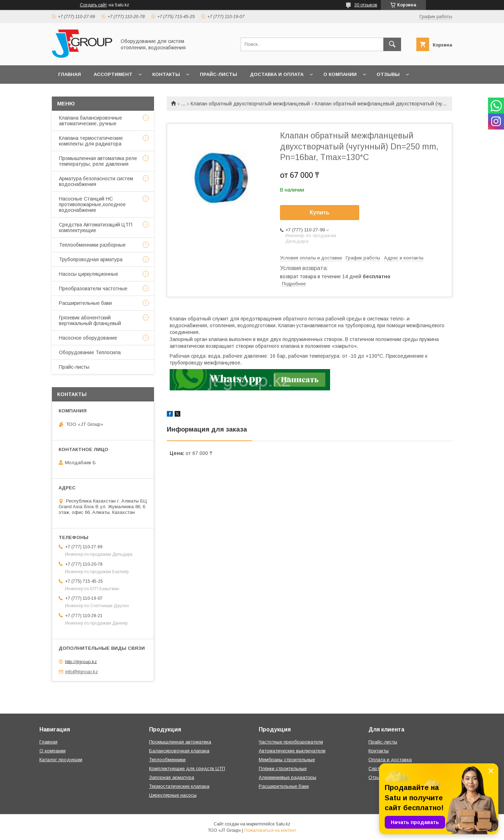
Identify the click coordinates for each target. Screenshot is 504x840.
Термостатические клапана (179, 786)
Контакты (166, 74)
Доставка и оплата (277, 74)
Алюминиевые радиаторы (287, 777)
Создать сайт (93, 5)
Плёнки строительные (283, 768)
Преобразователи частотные (93, 289)
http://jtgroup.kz (81, 661)
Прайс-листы (218, 74)
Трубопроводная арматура (91, 259)
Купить (320, 212)
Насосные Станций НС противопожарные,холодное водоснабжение (92, 204)
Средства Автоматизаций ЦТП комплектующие (96, 227)
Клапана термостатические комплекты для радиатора (91, 141)
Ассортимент (113, 74)
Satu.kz (283, 824)
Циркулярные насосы (173, 795)
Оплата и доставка (390, 760)
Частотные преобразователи (291, 742)
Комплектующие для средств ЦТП (187, 768)
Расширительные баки (85, 303)
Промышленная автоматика (180, 742)
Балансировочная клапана (179, 751)
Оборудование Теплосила (90, 352)
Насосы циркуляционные (89, 274)
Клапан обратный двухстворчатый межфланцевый (250, 104)
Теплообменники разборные (92, 245)
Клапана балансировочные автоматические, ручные (91, 121)
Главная (70, 74)
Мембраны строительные (287, 760)
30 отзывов (366, 5)
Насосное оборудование (88, 338)
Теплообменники (167, 760)
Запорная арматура (172, 777)
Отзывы (388, 74)
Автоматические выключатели (292, 751)
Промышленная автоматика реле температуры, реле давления (98, 161)
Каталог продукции (61, 760)
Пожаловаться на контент (270, 830)
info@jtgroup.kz (82, 672)
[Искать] (392, 44)
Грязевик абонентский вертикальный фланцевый (90, 320)
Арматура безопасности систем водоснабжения (96, 181)
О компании (340, 74)
